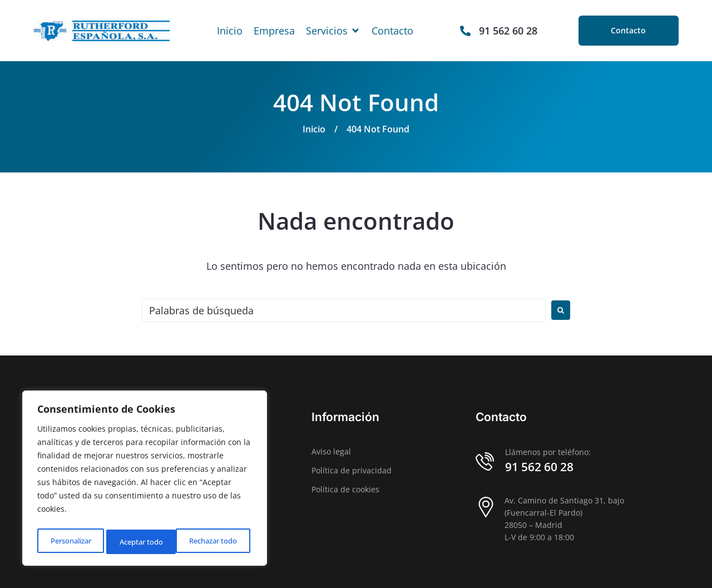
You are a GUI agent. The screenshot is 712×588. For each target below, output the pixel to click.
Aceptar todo (219, 542)
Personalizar (70, 542)
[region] (145, 481)
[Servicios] (333, 31)
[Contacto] (392, 31)
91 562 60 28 (539, 467)
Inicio (314, 129)
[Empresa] (274, 31)
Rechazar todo (144, 542)
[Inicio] (230, 31)
